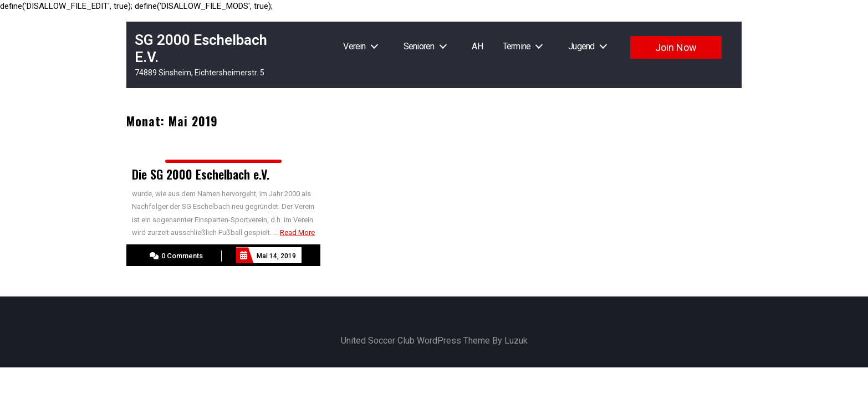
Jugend (581, 46)
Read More (297, 232)
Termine (517, 46)
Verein (354, 46)
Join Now (676, 47)
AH (477, 46)
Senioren (419, 46)
